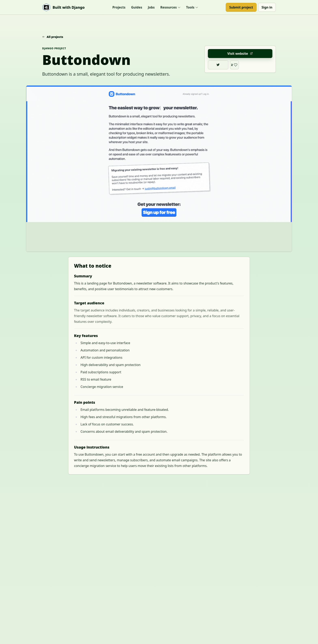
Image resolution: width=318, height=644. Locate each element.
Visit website (240, 54)
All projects (53, 37)
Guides (137, 7)
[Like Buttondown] (234, 65)
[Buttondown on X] (218, 65)
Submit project (241, 7)
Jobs (151, 7)
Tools (192, 7)
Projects (119, 7)
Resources (170, 7)
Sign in (267, 7)
